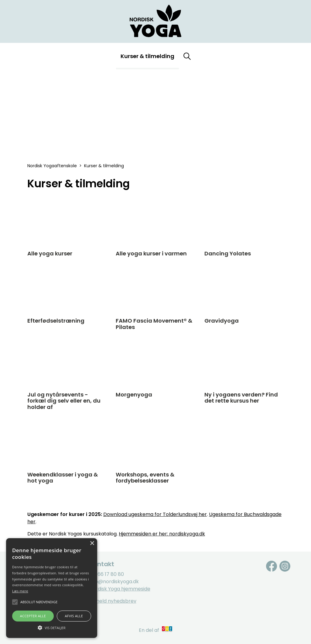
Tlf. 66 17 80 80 (107, 574)
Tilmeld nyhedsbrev (113, 601)
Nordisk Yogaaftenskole (52, 166)
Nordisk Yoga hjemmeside (120, 589)
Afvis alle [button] (74, 616)
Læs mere (20, 591)
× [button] (92, 544)
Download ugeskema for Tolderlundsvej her (155, 514)
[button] (52, 627)
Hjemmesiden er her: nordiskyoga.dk (162, 534)
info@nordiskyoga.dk (114, 582)
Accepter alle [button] (33, 616)
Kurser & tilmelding (147, 56)
